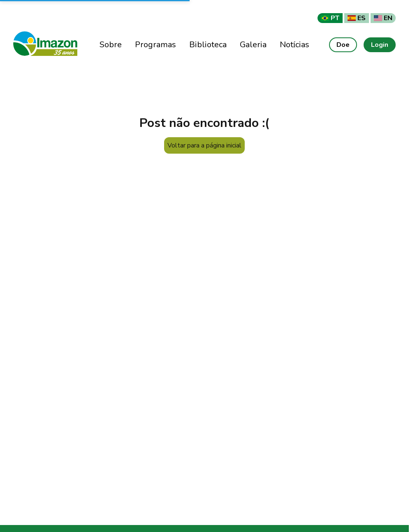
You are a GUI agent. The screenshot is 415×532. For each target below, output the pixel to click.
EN (383, 18)
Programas (155, 45)
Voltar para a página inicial (204, 145)
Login (380, 45)
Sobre (111, 45)
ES (357, 18)
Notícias (295, 45)
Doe (343, 45)
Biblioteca (208, 45)
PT (330, 18)
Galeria (253, 45)
